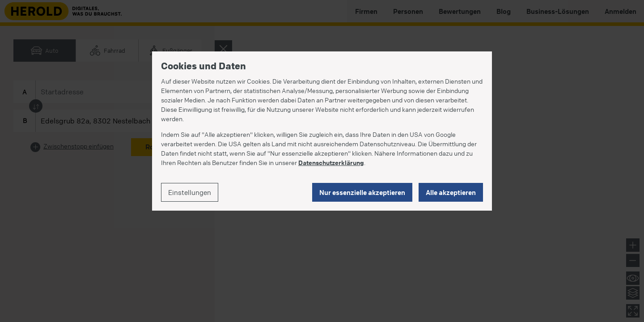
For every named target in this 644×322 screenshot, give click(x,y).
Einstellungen (190, 192)
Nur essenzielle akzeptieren (362, 192)
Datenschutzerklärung (331, 162)
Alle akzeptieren (451, 192)
